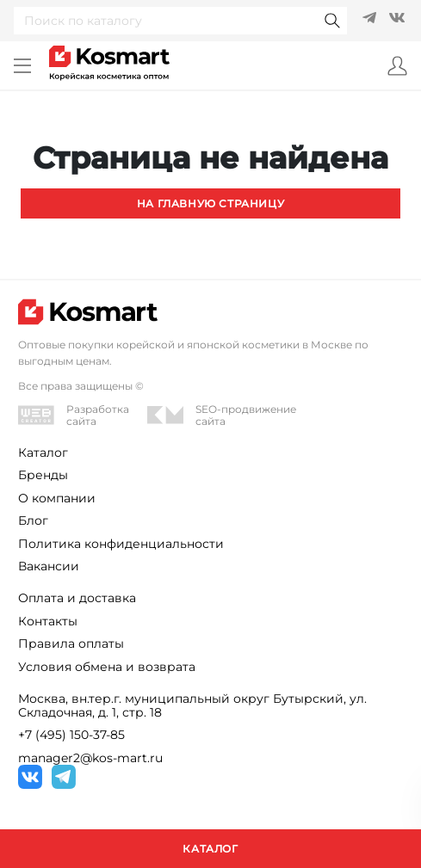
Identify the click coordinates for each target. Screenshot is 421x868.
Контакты (48, 621)
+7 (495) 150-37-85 (71, 735)
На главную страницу (211, 203)
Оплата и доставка (77, 598)
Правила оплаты (71, 643)
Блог (33, 520)
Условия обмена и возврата (107, 667)
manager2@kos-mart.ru (90, 758)
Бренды (43, 475)
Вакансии (49, 566)
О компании (57, 498)
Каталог (43, 452)
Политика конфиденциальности (121, 544)
